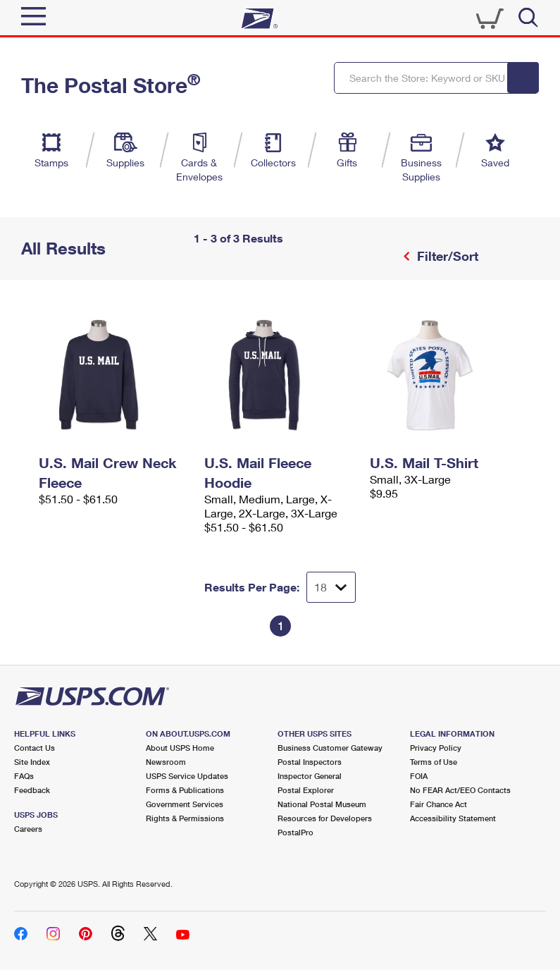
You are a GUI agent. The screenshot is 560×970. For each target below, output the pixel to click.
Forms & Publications (185, 790)
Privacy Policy (436, 748)
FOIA (419, 776)
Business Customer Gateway (330, 748)
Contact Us (35, 748)
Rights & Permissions (185, 818)
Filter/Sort (446, 256)
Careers (28, 829)
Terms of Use (434, 762)
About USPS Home (180, 748)
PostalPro (295, 832)
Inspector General (310, 776)
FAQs (24, 776)
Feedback (32, 790)
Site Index (32, 762)
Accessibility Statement (453, 818)
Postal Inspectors (310, 762)
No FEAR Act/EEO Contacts (460, 790)
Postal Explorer (306, 790)
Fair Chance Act (438, 804)
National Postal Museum (322, 804)
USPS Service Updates (187, 776)
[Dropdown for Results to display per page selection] (331, 587)
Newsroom (166, 762)
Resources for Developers (325, 818)
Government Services (185, 804)
